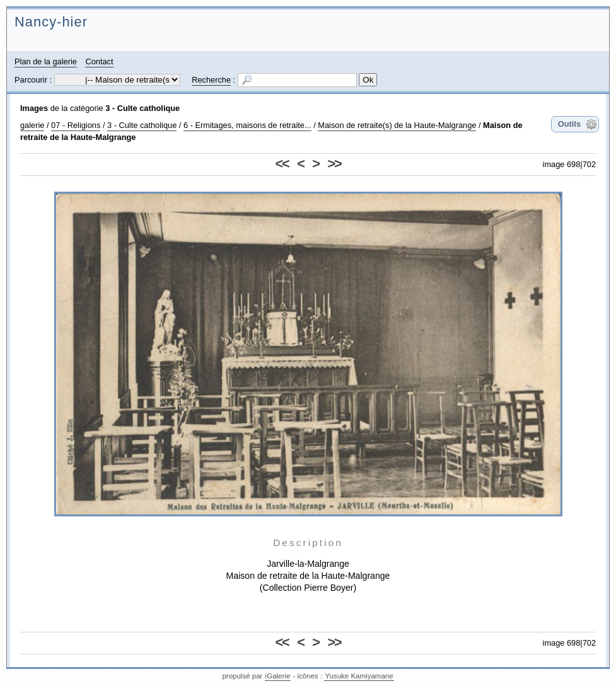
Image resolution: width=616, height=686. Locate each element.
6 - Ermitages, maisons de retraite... (247, 125)
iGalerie (278, 676)
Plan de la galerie (46, 61)
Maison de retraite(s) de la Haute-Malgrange (397, 125)
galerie (32, 125)
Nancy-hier (51, 22)
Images (34, 108)
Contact (99, 61)
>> (334, 164)
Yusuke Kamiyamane (359, 676)
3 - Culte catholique (142, 108)
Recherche (211, 80)
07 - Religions (76, 125)
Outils (569, 124)
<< (282, 164)
